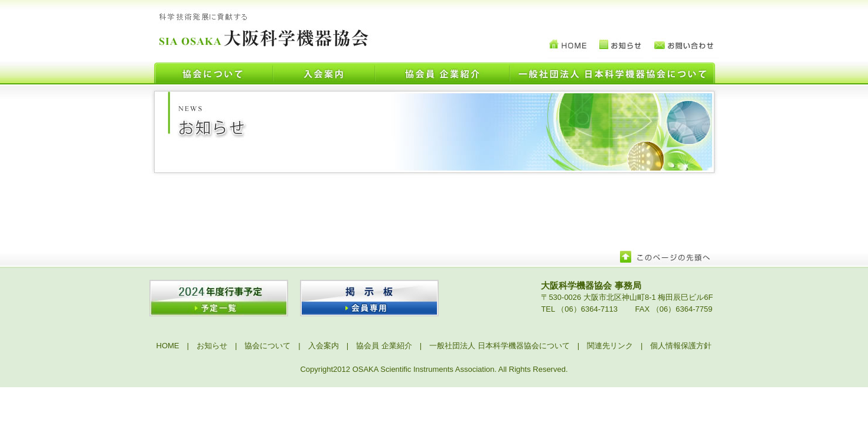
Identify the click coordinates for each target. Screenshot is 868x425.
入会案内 (324, 346)
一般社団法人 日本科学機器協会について (500, 346)
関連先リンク (610, 346)
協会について (267, 346)
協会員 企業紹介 (384, 346)
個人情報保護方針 (681, 346)
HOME (168, 346)
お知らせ (212, 346)
